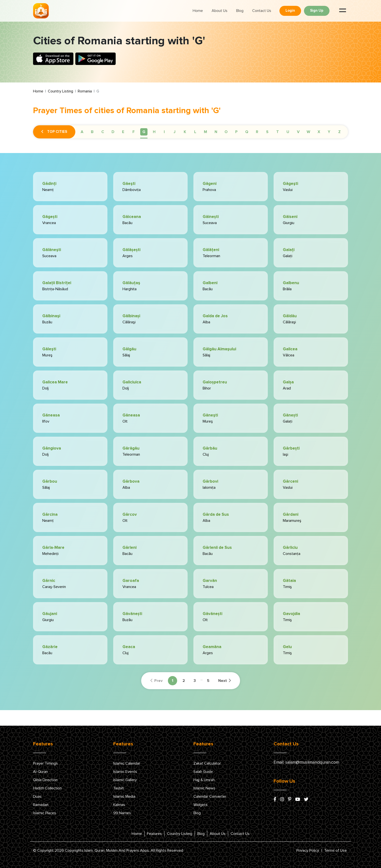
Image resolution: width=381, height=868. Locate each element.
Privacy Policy (308, 850)
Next (225, 681)
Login (290, 11)
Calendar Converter (210, 796)
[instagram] (282, 800)
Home (198, 11)
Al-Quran (40, 772)
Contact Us (262, 11)
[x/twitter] (306, 800)
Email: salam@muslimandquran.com (306, 762)
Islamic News (204, 788)
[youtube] (298, 800)
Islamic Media (124, 796)
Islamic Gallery (125, 780)
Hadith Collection (47, 788)
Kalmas (119, 805)
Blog (240, 11)
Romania (85, 91)
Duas (37, 796)
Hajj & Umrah (204, 780)
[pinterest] (290, 800)
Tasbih (119, 788)
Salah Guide (203, 772)
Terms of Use (335, 850)
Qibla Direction (45, 780)
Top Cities (54, 132)
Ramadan (41, 805)
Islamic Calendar (127, 763)
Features (154, 834)
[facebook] (275, 800)
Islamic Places (45, 813)
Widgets (200, 805)
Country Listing (61, 91)
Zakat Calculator (207, 763)
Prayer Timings (45, 763)
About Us (220, 11)
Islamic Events (125, 772)
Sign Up (317, 11)
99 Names (122, 813)
